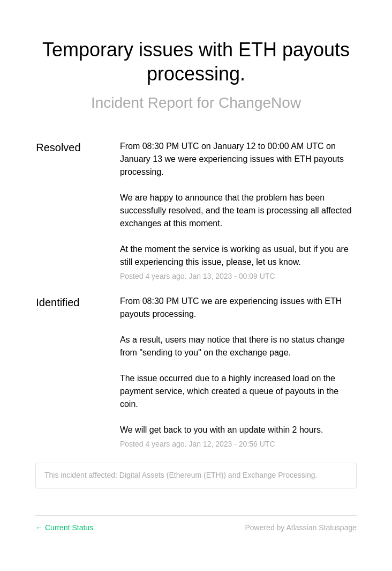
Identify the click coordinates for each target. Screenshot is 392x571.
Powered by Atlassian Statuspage (301, 528)
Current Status (64, 528)
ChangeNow (260, 103)
